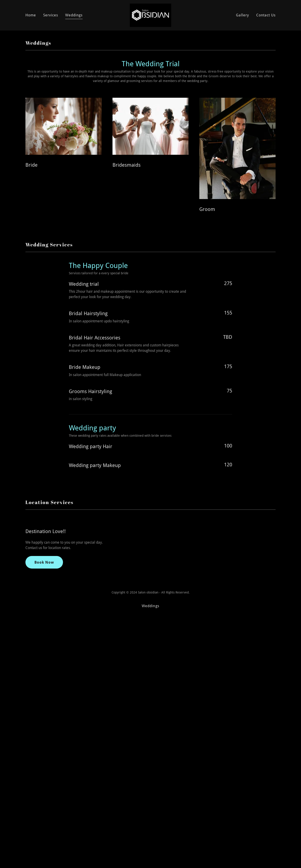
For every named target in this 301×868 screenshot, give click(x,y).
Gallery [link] (243, 15)
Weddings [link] (74, 15)
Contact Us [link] (266, 15)
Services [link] (51, 15)
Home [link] (31, 15)
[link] (151, 15)
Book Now (44, 715)
